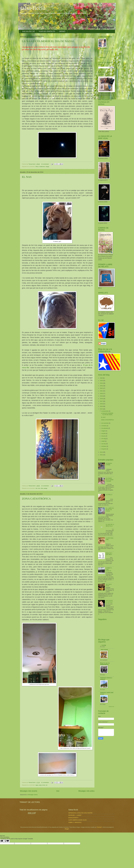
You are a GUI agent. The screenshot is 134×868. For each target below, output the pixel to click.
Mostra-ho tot (111, 707)
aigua (37, 785)
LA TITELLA (109, 495)
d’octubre (104, 426)
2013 (102, 452)
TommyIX (99, 827)
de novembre (105, 423)
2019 (102, 396)
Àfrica (37, 167)
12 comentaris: (45, 164)
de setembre (105, 428)
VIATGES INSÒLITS (47, 31)
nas (39, 488)
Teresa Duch (104, 48)
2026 (102, 378)
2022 (102, 388)
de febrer (104, 446)
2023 (102, 386)
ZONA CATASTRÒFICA (36, 499)
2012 (102, 455)
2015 (102, 406)
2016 (102, 404)
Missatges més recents (29, 791)
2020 (102, 393)
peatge (45, 488)
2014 (102, 409)
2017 (102, 401)
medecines (42, 167)
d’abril (103, 441)
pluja (40, 785)
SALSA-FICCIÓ (29, 31)
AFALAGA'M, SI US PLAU (109, 601)
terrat (44, 785)
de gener (104, 449)
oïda (42, 488)
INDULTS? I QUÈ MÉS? (109, 554)
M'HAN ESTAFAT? (73, 818)
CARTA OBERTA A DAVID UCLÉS (78, 820)
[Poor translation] (7, 841)
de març (104, 444)
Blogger (67, 829)
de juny (104, 436)
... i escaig (103, 645)
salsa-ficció (33, 8)
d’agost (104, 431)
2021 (102, 391)
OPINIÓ (62, 31)
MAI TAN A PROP (109, 585)
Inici (58, 791)
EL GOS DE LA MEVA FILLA (110, 525)
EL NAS (27, 177)
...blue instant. (104, 650)
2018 (102, 399)
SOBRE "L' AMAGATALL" (75, 822)
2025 (102, 381)
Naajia (47, 167)
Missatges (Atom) (33, 795)
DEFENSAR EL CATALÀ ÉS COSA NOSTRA (80, 813)
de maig (104, 439)
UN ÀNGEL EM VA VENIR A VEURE (110, 480)
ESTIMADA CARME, (109, 464)
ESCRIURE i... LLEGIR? (75, 815)
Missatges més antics (86, 791)
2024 (102, 383)
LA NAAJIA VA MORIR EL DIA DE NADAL (48, 41)
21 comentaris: (45, 782)
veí (47, 785)
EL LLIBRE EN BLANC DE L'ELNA (110, 510)
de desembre (105, 411)
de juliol (104, 433)
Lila (36, 488)
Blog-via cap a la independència (105, 664)
